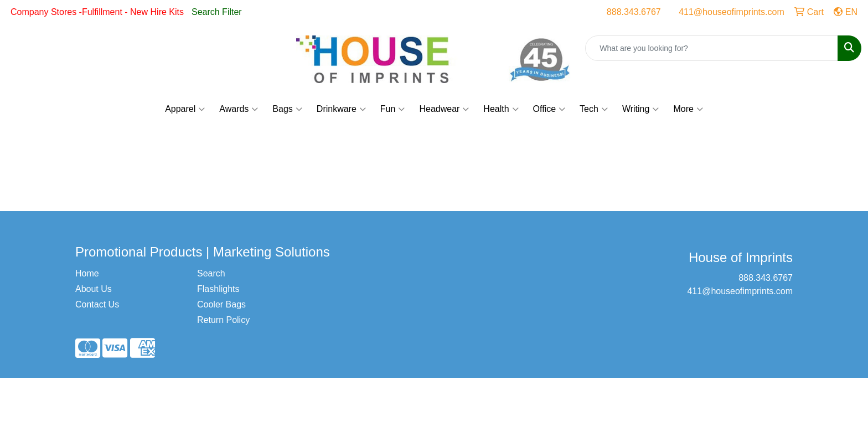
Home (87, 273)
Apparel (185, 109)
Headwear (444, 109)
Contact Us (97, 304)
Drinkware (341, 109)
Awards (239, 109)
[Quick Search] (712, 48)
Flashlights (218, 289)
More (688, 109)
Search (211, 273)
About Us (94, 289)
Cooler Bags (221, 304)
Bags (287, 109)
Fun (393, 109)
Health (501, 109)
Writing (641, 109)
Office (549, 109)
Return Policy (223, 320)
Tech (594, 109)
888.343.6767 (634, 12)
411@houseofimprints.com (732, 12)
